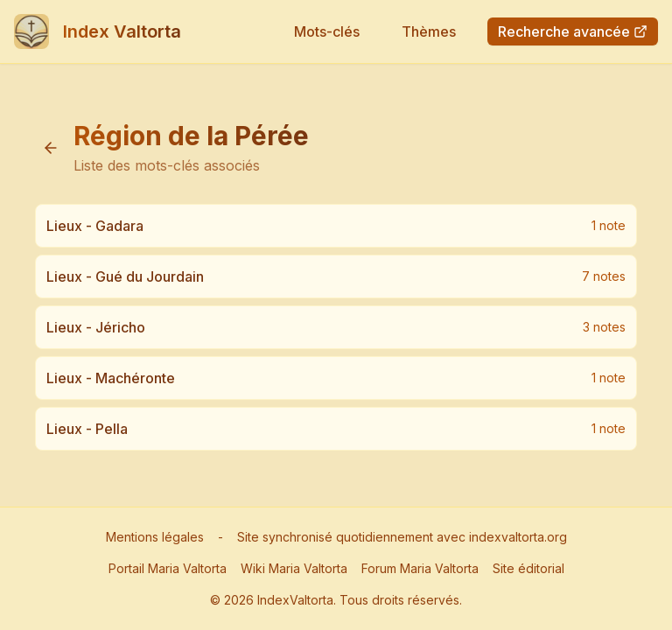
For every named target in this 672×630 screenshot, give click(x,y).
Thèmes (429, 31)
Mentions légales (155, 537)
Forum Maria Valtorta (420, 568)
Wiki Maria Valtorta (294, 568)
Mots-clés (327, 31)
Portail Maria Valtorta (168, 568)
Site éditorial (528, 568)
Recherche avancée (573, 31)
